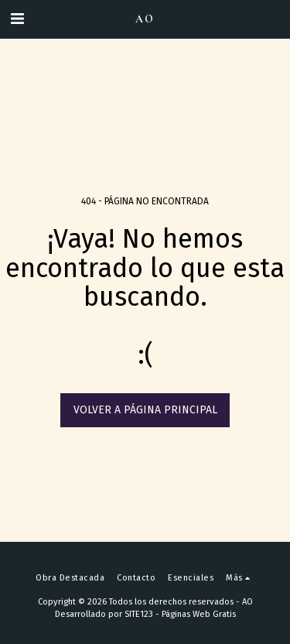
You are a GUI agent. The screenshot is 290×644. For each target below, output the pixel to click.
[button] (17, 19)
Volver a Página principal (145, 410)
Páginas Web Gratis (199, 614)
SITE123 (139, 614)
